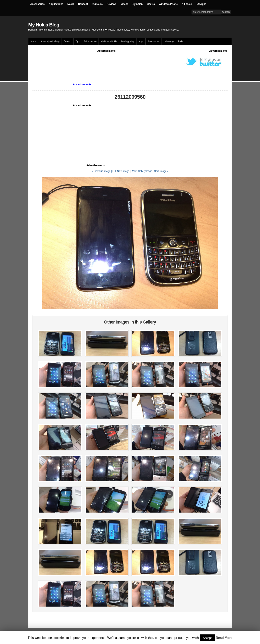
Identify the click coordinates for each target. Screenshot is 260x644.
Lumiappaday (128, 41)
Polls (180, 41)
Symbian (138, 4)
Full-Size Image (121, 171)
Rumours (97, 4)
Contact (68, 41)
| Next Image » (161, 171)
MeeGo (151, 4)
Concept (83, 4)
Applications (56, 4)
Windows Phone (168, 4)
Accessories (37, 4)
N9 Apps (201, 4)
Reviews (112, 4)
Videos (124, 4)
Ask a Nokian (90, 41)
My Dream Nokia (109, 41)
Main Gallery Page (142, 171)
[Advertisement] (106, 62)
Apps (141, 41)
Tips (78, 41)
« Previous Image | (102, 171)
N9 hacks (187, 4)
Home (33, 41)
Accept (207, 638)
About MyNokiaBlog (50, 41)
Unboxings (169, 41)
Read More (224, 638)
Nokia (71, 4)
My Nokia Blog (44, 25)
